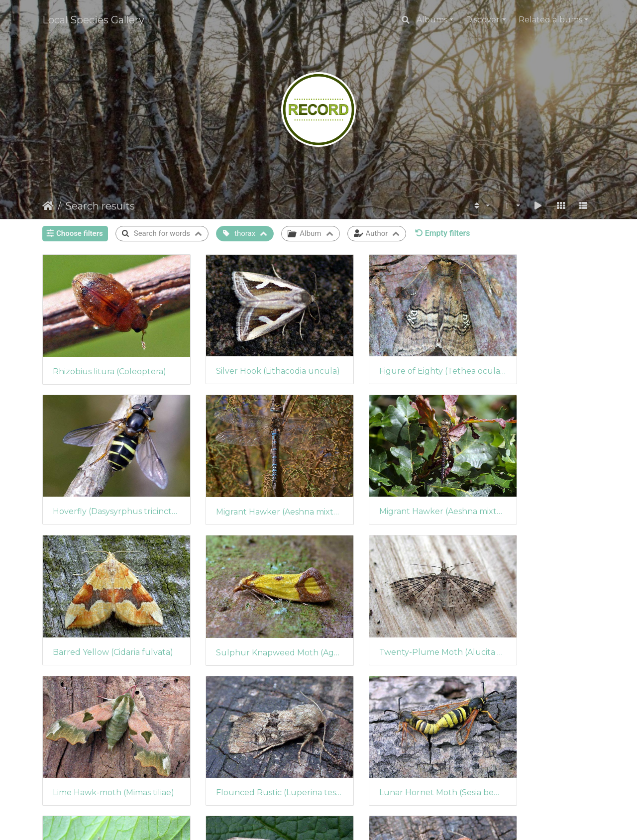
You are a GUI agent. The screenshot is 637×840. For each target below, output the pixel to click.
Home (48, 206)
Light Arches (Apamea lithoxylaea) (248, 733)
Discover (483, 20)
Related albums (550, 20)
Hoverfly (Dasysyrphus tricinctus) (531, 356)
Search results (100, 206)
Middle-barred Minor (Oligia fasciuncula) (389, 733)
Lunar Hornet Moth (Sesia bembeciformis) (531, 608)
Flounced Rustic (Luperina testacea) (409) (389, 608)
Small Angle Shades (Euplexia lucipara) (106, 733)
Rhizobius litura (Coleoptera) (106, 357)
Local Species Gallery (93, 20)
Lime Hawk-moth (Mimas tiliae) (248, 608)
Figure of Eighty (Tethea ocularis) (389, 356)
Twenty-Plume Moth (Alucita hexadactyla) (106, 608)
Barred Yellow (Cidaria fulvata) (389, 482)
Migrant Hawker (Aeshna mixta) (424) (106, 482)
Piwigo (340, 823)
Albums (432, 20)
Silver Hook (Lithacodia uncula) (248, 356)
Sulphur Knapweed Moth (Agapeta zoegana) (531, 482)
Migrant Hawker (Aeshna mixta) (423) (248, 482)
